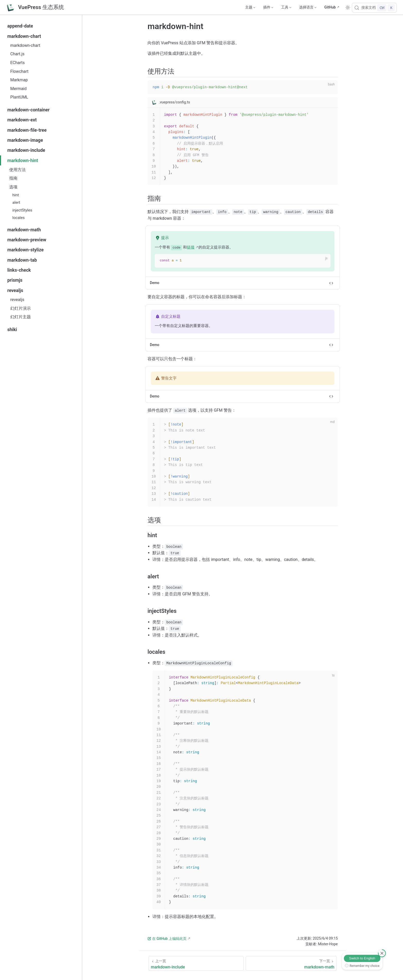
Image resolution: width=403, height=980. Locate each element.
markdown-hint (22, 161)
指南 (13, 178)
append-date (20, 26)
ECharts (17, 63)
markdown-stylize (25, 250)
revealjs (15, 290)
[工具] (286, 7)
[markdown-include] (196, 963)
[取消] (382, 953)
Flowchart (19, 71)
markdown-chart (24, 36)
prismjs (15, 280)
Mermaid (19, 89)
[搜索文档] (374, 8)
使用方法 (17, 170)
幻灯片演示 (21, 308)
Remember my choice (364, 966)
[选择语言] (308, 7)
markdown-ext (22, 120)
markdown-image (25, 140)
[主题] (250, 7)
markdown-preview (27, 240)
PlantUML (19, 97)
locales (19, 218)
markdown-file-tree (27, 130)
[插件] (268, 7)
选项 (13, 187)
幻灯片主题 (21, 317)
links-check (19, 270)
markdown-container (28, 110)
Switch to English (362, 958)
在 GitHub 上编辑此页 (167, 939)
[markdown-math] (291, 963)
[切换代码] (331, 283)
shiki (12, 330)
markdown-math (24, 230)
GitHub (330, 7)
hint (16, 195)
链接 (191, 247)
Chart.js (17, 54)
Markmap (19, 80)
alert (16, 202)
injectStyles (22, 210)
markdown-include (26, 150)
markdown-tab (22, 260)
